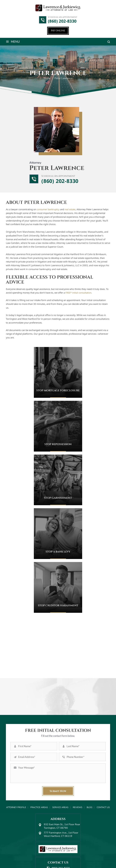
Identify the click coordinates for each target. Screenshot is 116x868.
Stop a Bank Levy (58, 552)
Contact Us (103, 782)
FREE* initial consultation (78, 293)
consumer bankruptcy (48, 210)
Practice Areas (39, 782)
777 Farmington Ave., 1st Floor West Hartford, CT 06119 (61, 809)
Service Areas (60, 782)
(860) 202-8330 (62, 21)
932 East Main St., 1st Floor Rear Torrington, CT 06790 (62, 801)
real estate (70, 210)
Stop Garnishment (58, 498)
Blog (89, 782)
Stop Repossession (58, 445)
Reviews (78, 782)
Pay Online (58, 31)
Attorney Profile (16, 782)
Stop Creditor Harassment (58, 606)
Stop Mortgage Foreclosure (58, 391)
